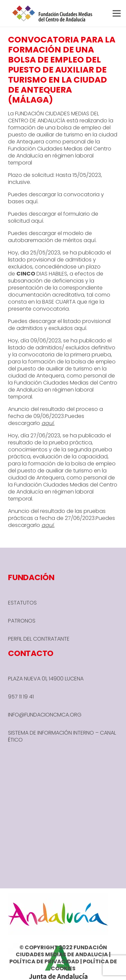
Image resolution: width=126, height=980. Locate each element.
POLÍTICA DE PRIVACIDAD (44, 961)
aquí (31, 201)
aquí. (38, 221)
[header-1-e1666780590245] (52, 13)
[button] (117, 13)
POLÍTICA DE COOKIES (84, 965)
